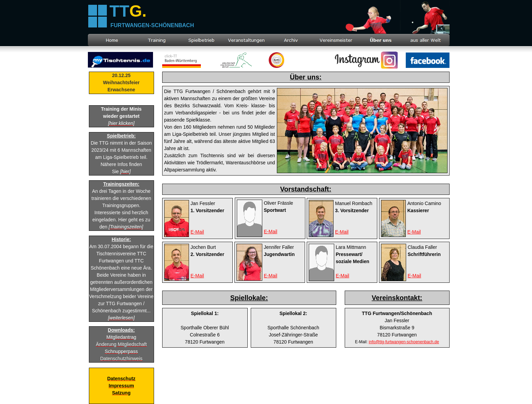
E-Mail (343, 276)
